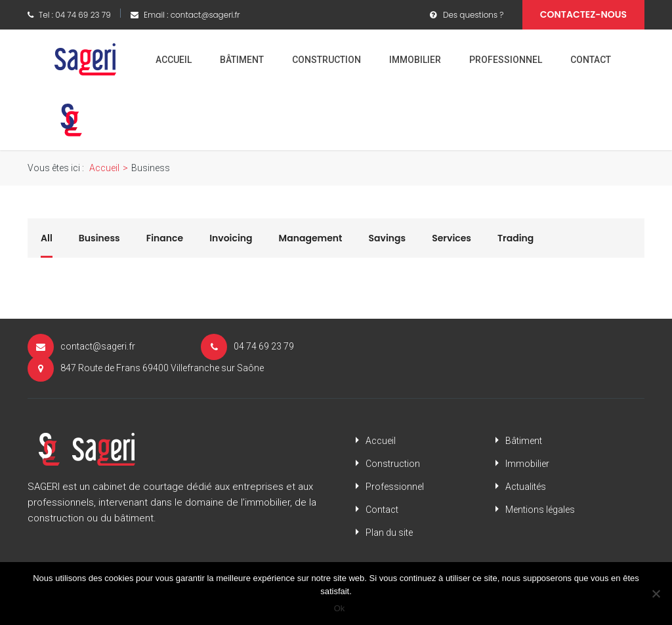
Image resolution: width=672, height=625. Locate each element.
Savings (388, 238)
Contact (591, 60)
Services (451, 238)
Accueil (174, 60)
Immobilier (415, 60)
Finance (165, 238)
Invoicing (231, 238)
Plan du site (389, 533)
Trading (515, 238)
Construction (326, 60)
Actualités (526, 487)
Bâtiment (242, 60)
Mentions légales (540, 510)
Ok (340, 608)
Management (311, 238)
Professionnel (506, 60)
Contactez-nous (583, 14)
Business (99, 238)
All (47, 238)
